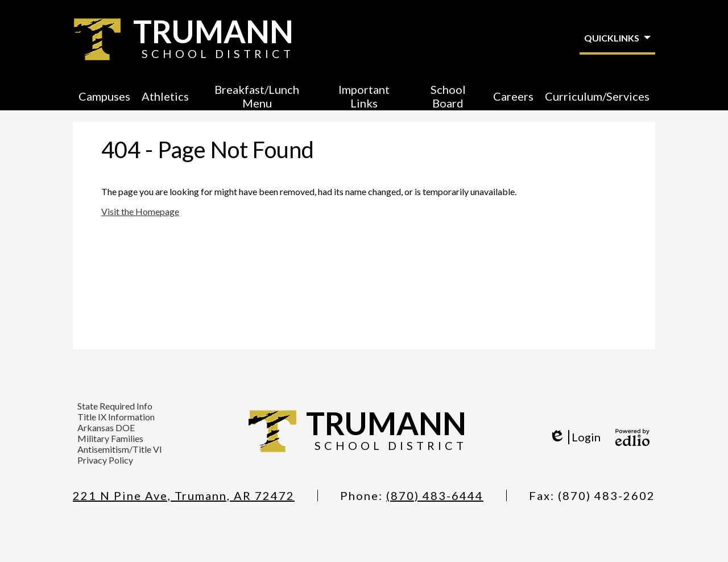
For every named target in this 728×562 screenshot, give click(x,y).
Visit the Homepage (140, 211)
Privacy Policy (105, 460)
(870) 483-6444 (435, 495)
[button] (104, 96)
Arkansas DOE (106, 427)
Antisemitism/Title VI (120, 449)
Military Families (110, 438)
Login (575, 437)
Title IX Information (116, 417)
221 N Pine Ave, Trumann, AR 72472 (184, 495)
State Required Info (115, 406)
